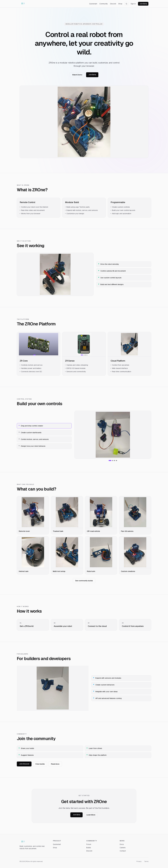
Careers (123, 848)
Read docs (55, 764)
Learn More (91, 815)
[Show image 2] (37, 355)
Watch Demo (77, 75)
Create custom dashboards (30, 433)
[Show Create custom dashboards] (113, 461)
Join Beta (143, 4)
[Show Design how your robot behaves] (117, 461)
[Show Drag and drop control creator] (110, 461)
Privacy (139, 861)
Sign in (133, 4)
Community (104, 4)
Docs (122, 844)
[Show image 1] (34, 355)
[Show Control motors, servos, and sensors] (115, 461)
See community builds (84, 581)
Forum (89, 844)
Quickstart (93, 4)
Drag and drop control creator (31, 426)
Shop (120, 4)
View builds (40, 764)
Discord (113, 4)
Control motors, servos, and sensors (34, 439)
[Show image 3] (38, 355)
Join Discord (24, 764)
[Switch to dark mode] (126, 4)
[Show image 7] (44, 355)
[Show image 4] (39, 355)
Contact (123, 851)
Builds (89, 848)
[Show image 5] (41, 355)
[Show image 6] (42, 355)
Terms (146, 861)
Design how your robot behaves (32, 446)
